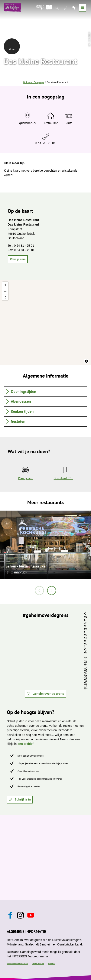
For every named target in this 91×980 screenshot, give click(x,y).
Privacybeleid (38, 963)
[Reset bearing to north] (5, 297)
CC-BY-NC (89, 551)
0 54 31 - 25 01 (45, 143)
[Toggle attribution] (86, 361)
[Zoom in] (5, 285)
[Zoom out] (5, 291)
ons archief (25, 744)
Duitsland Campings (34, 82)
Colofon (52, 963)
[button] (18, 259)
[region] (45, 322)
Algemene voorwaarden (17, 963)
